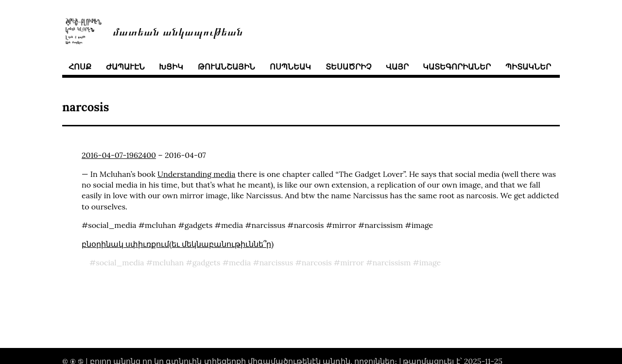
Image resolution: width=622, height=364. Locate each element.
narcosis (317, 262)
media (240, 262)
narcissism (391, 262)
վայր (397, 67)
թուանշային (226, 67)
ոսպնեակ (290, 67)
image (430, 262)
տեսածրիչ (348, 67)
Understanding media (197, 174)
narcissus (276, 262)
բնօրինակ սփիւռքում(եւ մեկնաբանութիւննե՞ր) (178, 244)
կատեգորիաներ (457, 67)
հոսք (80, 67)
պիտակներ (528, 67)
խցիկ (171, 67)
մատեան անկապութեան (178, 31)
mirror (352, 262)
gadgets (207, 262)
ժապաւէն (125, 67)
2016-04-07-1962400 (119, 155)
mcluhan (168, 262)
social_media (120, 262)
